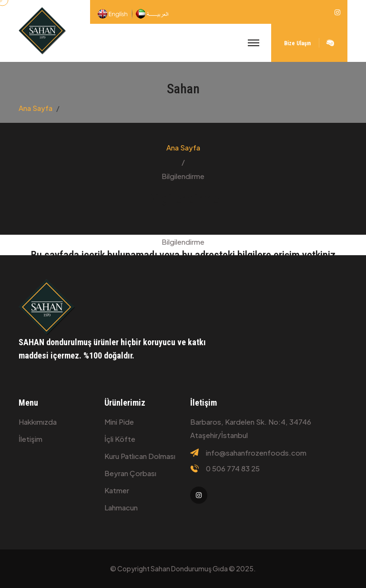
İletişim (30, 439)
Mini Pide (119, 422)
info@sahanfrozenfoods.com (256, 453)
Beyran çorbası (130, 473)
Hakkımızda (38, 422)
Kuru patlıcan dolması (140, 456)
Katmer (117, 490)
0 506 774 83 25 (233, 468)
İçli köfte (120, 439)
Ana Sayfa (36, 108)
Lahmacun (121, 507)
